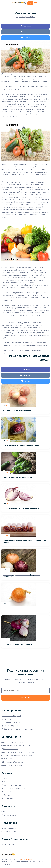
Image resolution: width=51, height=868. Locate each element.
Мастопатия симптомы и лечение (17, 746)
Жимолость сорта (11, 749)
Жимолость (8, 759)
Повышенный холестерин (14, 762)
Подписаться (26, 698)
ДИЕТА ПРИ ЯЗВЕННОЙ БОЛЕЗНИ (18, 756)
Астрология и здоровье (13, 742)
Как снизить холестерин (13, 765)
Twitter (26, 38)
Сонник (6, 795)
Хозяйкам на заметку (11, 785)
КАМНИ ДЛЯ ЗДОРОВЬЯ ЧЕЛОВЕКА (19, 752)
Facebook (26, 26)
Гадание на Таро (10, 798)
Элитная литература (11, 722)
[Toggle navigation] (36, 3)
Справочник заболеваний (14, 789)
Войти (30, 3)
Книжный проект (10, 726)
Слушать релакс (9, 719)
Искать (5, 779)
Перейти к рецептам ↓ (26, 17)
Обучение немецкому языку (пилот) (18, 729)
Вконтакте (26, 32)
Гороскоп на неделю (11, 716)
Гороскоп (6, 792)
